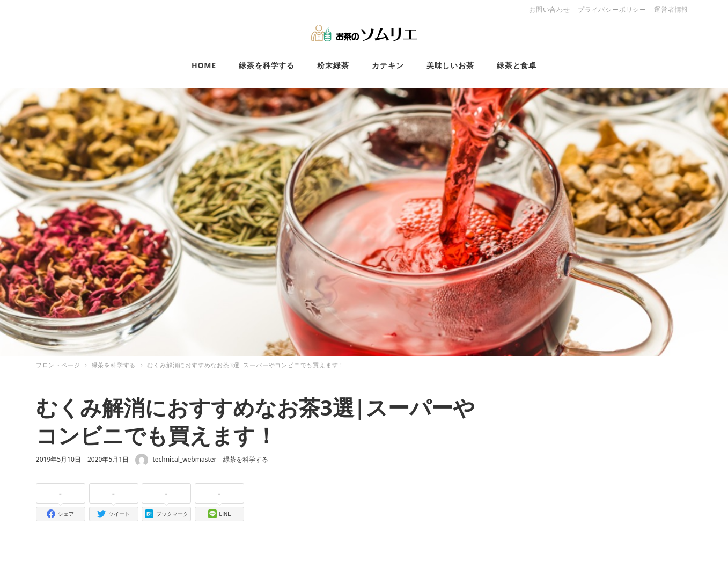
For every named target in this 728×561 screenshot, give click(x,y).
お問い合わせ (550, 9)
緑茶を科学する (246, 459)
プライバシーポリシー (612, 9)
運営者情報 (671, 9)
